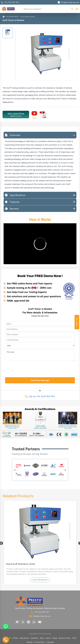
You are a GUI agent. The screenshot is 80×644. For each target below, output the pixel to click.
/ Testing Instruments (12, 17)
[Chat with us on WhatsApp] (6, 626)
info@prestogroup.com (68, 2)
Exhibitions (35, 638)
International (24, 638)
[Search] (72, 9)
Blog (42, 638)
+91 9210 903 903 (10, 2)
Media (55, 638)
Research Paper (65, 638)
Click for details (40, 580)
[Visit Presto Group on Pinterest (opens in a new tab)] (28, 622)
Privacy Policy (39, 642)
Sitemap (30, 642)
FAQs (74, 638)
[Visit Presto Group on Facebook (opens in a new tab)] (17, 622)
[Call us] (6, 640)
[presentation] (24, 368)
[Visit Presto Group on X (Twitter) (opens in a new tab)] (23, 622)
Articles (48, 638)
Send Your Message (40, 380)
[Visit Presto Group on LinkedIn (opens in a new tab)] (34, 622)
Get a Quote (77, 322)
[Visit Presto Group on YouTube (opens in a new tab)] (40, 622)
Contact (15, 638)
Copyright (50, 642)
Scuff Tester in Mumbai (28, 17)
